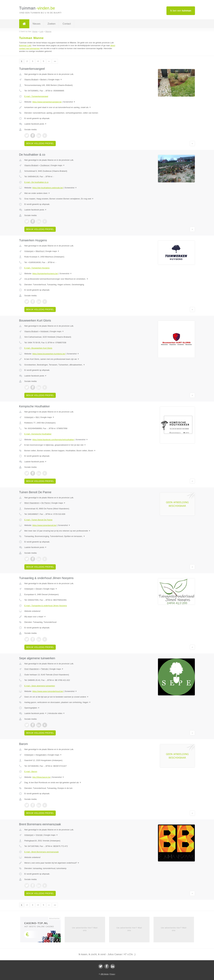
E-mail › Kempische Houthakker (38, 434)
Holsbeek (44, 331)
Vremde (39, 835)
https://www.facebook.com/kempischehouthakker (53, 440)
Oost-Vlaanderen (32, 669)
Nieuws (37, 24)
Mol (37, 417)
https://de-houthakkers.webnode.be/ (48, 188)
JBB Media (104, 974)
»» (55, 61)
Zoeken (51, 24)
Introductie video (56, 713)
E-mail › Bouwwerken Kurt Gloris (38, 348)
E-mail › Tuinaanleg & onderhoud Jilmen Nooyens (46, 606)
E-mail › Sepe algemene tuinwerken (40, 686)
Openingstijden (32, 708)
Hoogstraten (41, 755)
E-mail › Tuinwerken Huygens (37, 268)
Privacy (112, 974)
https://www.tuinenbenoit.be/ (44, 525)
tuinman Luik (25, 45)
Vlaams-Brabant (31, 80)
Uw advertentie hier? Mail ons (85, 929)
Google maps (55, 80)
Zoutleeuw (45, 165)
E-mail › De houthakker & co (36, 182)
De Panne (46, 503)
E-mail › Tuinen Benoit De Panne (38, 520)
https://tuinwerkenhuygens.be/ (45, 274)
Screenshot (69, 102)
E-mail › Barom (31, 771)
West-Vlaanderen (32, 503)
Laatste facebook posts (36, 124)
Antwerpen (29, 251)
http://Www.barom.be (41, 777)
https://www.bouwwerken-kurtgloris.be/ (49, 354)
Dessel (39, 589)
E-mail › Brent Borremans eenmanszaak (42, 852)
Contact (67, 24)
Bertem (43, 80)
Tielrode (44, 669)
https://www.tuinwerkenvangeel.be (47, 102)
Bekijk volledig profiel (40, 143)
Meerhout (40, 251)
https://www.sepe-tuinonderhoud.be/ (48, 691)
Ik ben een (181, 11)
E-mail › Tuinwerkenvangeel (36, 96)
